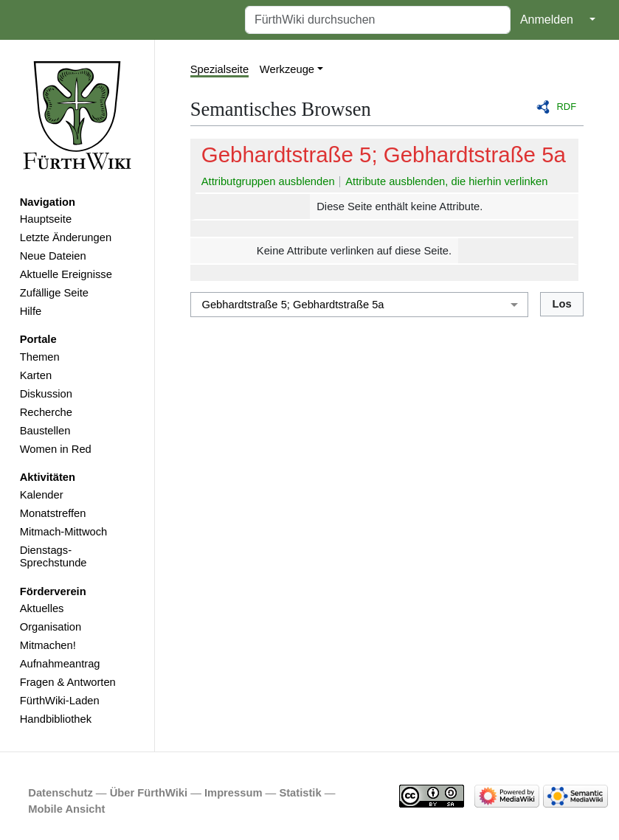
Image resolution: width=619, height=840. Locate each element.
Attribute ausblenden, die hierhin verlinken (446, 181)
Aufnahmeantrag (60, 664)
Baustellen (45, 431)
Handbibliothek (56, 719)
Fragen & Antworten (68, 682)
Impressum (234, 793)
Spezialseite (219, 69)
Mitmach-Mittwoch (64, 532)
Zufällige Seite (54, 293)
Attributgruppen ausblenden (268, 181)
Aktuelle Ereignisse (66, 274)
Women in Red (56, 449)
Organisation (51, 627)
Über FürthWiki (149, 793)
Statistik (300, 793)
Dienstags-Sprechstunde (53, 557)
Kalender (42, 495)
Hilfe (31, 311)
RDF (567, 107)
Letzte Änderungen (66, 237)
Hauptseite (46, 219)
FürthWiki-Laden (60, 701)
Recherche (46, 412)
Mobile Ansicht (66, 809)
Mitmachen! (48, 645)
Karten (36, 375)
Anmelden (547, 20)
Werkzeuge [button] (287, 69)
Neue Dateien (53, 256)
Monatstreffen (53, 513)
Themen (40, 357)
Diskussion (46, 394)
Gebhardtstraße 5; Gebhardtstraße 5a (384, 155)
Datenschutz (60, 793)
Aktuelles (42, 608)
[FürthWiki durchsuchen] (378, 20)
